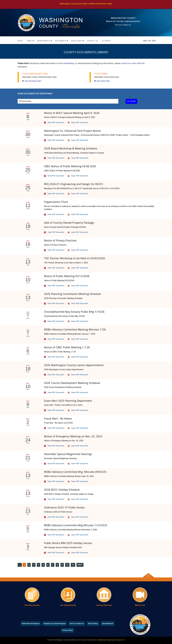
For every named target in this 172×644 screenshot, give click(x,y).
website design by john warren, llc (112, 640)
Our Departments (68, 605)
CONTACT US (92, 41)
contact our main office (131, 63)
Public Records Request (31, 623)
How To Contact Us (77, 623)
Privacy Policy (68, 630)
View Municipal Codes (32, 81)
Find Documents (32, 605)
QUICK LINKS (76, 41)
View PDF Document (54, 122)
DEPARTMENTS (43, 41)
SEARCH (106, 41)
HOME (20, 41)
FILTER (131, 101)
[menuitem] (20, 41)
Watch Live (140, 605)
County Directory (104, 605)
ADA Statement (108, 623)
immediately (69, 63)
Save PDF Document (78, 122)
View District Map (102, 81)
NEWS (29, 41)
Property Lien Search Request (55, 623)
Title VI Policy (93, 623)
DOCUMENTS (60, 41)
